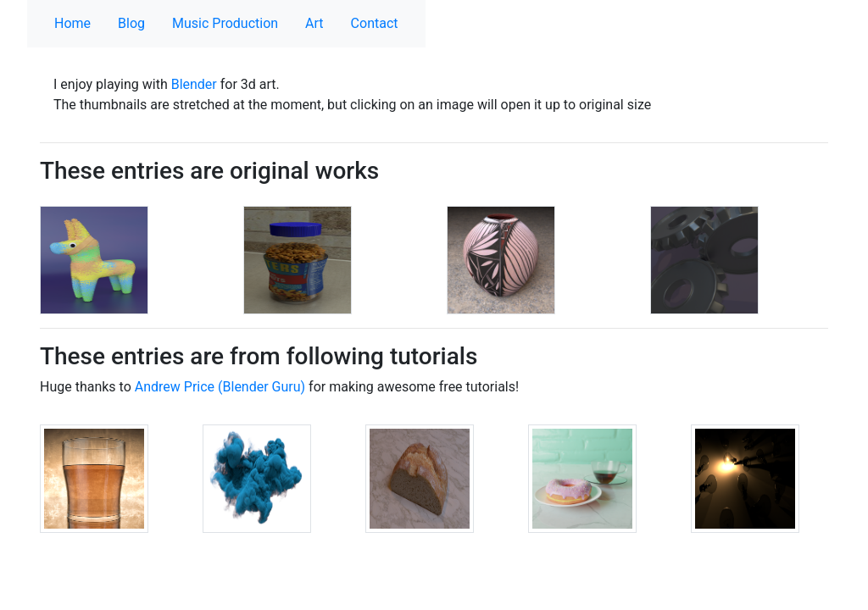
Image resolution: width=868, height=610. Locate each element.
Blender (194, 84)
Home (72, 23)
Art (314, 23)
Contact (375, 23)
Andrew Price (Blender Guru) (220, 387)
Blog (131, 23)
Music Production (225, 23)
